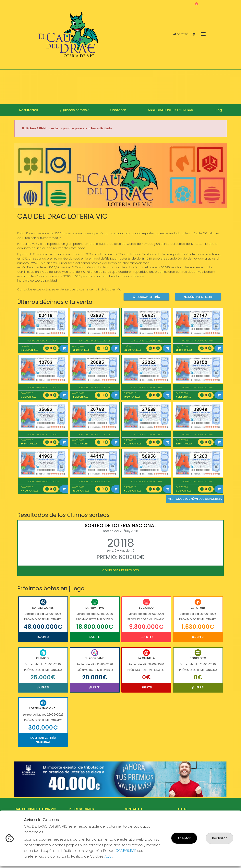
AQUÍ (108, 856)
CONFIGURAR (126, 851)
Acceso (181, 34)
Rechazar (219, 838)
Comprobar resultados (120, 570)
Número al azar (198, 297)
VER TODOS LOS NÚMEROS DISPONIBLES (195, 499)
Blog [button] (218, 110)
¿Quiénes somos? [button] (74, 110)
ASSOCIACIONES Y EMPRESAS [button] (170, 110)
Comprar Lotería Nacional (43, 740)
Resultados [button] (29, 110)
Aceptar (184, 838)
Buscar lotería (146, 297)
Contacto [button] (118, 110)
